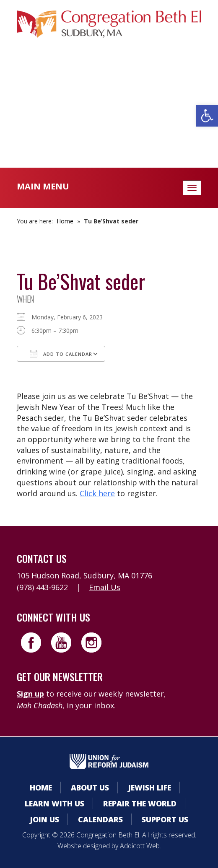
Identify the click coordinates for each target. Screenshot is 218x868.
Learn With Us (54, 803)
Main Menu (43, 186)
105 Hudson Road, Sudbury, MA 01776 (84, 575)
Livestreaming (109, 128)
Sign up (30, 694)
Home (65, 221)
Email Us (105, 587)
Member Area (109, 77)
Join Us (44, 819)
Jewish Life (149, 788)
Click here (97, 493)
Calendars (109, 94)
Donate (109, 111)
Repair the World (140, 803)
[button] (207, 116)
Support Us (165, 819)
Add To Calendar (61, 354)
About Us (90, 788)
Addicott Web (140, 846)
